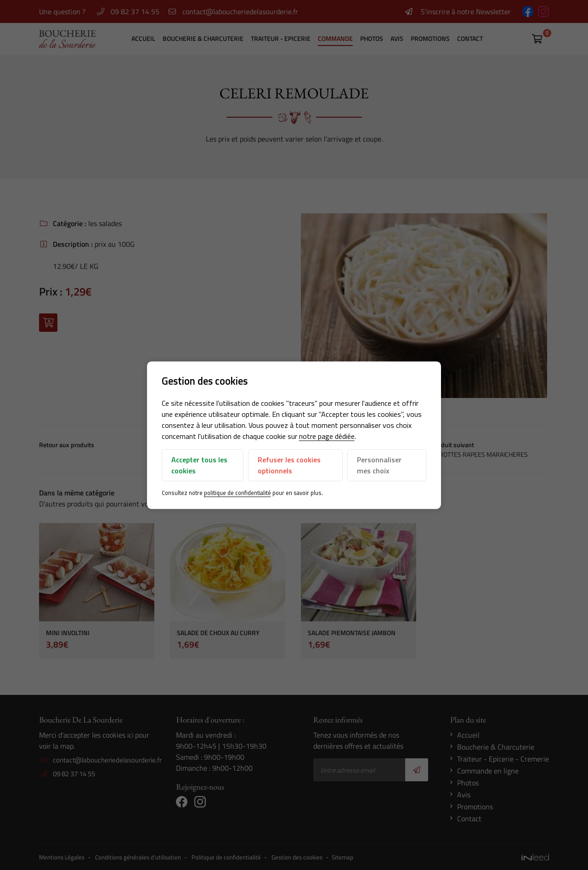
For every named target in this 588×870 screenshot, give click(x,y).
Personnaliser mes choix (379, 466)
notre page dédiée (327, 437)
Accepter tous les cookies (199, 466)
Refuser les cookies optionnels (289, 466)
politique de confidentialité (237, 493)
